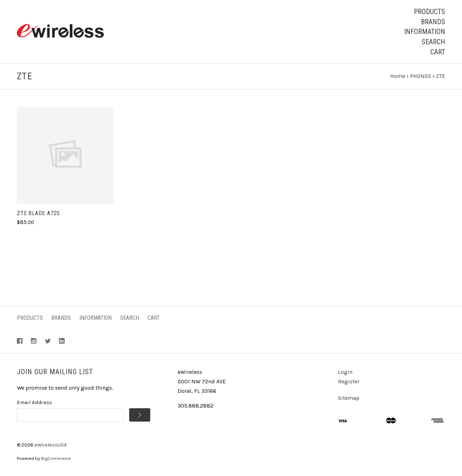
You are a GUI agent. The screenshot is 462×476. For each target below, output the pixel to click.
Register (349, 381)
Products (430, 12)
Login (345, 372)
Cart (438, 52)
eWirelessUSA (51, 445)
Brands (433, 22)
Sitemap (349, 398)
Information (425, 32)
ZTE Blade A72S (38, 213)
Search (433, 42)
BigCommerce (56, 458)
